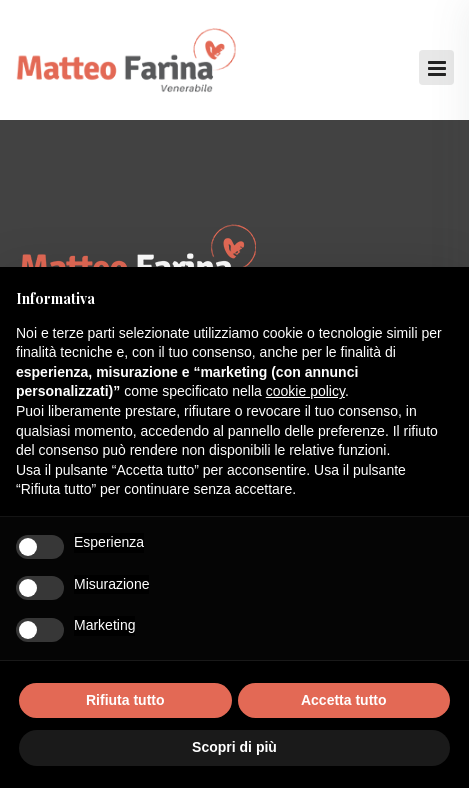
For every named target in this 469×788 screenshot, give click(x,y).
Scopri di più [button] (234, 747)
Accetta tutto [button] (344, 700)
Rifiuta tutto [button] (125, 700)
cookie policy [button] (305, 391)
